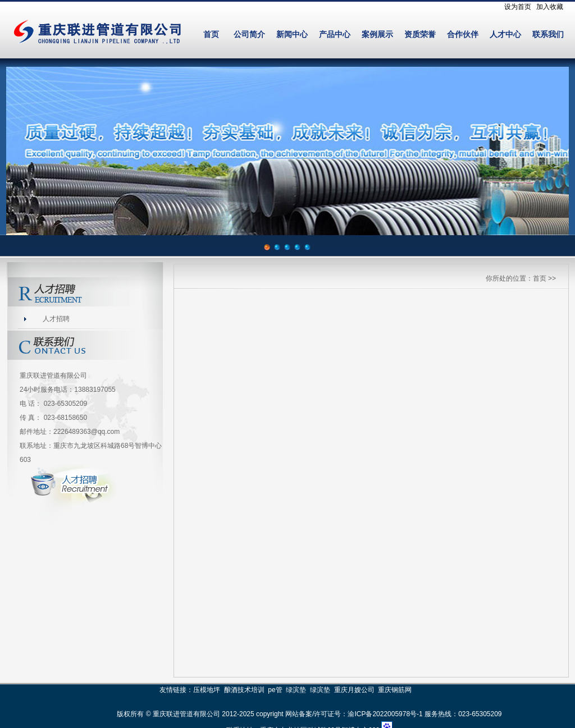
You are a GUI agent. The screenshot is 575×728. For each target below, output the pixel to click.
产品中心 (335, 35)
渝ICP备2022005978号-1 (385, 714)
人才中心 (505, 35)
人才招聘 (56, 319)
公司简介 (249, 35)
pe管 (275, 690)
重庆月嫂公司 (354, 690)
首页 (211, 35)
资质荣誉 (420, 35)
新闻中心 (292, 35)
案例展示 (377, 35)
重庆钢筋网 (395, 690)
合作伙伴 (463, 35)
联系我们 (548, 35)
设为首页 (518, 7)
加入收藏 (550, 7)
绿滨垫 (296, 690)
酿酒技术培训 (244, 690)
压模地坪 (207, 690)
